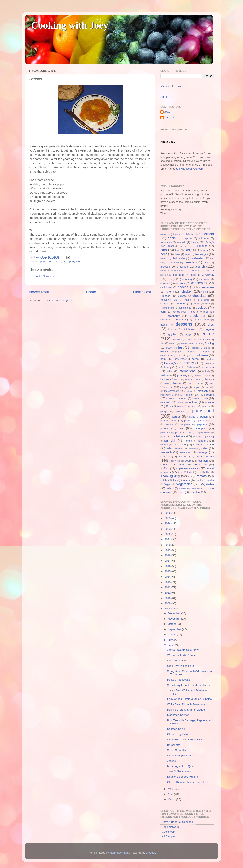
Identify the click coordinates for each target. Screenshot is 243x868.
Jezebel (172, 761)
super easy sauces (188, 468)
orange (210, 402)
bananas (202, 246)
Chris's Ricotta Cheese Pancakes (187, 782)
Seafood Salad (176, 729)
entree (208, 334)
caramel (165, 283)
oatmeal (165, 402)
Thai (208, 472)
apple (172, 238)
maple (196, 387)
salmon (192, 448)
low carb (200, 383)
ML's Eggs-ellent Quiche (182, 766)
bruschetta (194, 271)
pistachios (165, 432)
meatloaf (188, 391)
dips (65, 261)
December (174, 613)
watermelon (197, 488)
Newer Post (39, 292)
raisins (188, 441)
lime (189, 383)
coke (208, 304)
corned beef (179, 312)
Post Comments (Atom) (60, 300)
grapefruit (192, 352)
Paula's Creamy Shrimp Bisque (186, 710)
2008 (168, 609)
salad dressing (175, 448)
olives (181, 402)
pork (163, 436)
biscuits (164, 258)
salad (211, 445)
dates (208, 320)
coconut (181, 304)
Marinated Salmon (178, 715)
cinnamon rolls (169, 300)
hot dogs (182, 367)
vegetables (184, 484)
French (173, 343)
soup (188, 461)
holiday (189, 363)
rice (184, 445)
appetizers (45, 261)
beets (188, 254)
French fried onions (190, 343)
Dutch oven (190, 329)
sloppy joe (175, 461)
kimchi (177, 379)
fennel (188, 340)
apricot (57, 261)
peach (204, 417)
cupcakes (181, 320)
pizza (178, 432)
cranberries (207, 312)
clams (188, 300)
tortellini (165, 480)
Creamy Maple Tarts (179, 755)
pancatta (206, 406)
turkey (186, 480)
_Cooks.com (168, 832)
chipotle (182, 296)
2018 (168, 555)
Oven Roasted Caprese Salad (185, 739)
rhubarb (164, 445)
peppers (202, 424)
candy (171, 279)
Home (91, 292)
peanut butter (169, 420)
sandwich (166, 452)
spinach (203, 461)
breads (189, 262)
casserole (198, 283)
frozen (170, 348)
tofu (190, 476)
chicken (187, 291)
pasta (176, 416)
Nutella (195, 398)
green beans (167, 355)
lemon (177, 383)
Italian (165, 375)
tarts (190, 472)
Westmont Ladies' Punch (182, 655)
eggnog (209, 329)
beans (204, 250)
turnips (200, 480)
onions (193, 402)
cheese (183, 287)
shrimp (183, 456)
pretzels (197, 437)
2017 (168, 561)
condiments (185, 308)
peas (211, 421)
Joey (167, 112)
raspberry (202, 441)
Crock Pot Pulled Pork (181, 666)
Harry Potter (180, 359)
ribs (175, 445)
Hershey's (170, 363)
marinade (209, 387)
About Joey (168, 142)
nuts (206, 398)
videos (170, 488)
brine (207, 263)
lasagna (210, 379)
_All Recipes (168, 836)
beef (164, 254)
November (174, 619)
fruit (181, 347)
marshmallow (171, 391)
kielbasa (165, 379)
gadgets (196, 348)
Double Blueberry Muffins (182, 777)
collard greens (167, 308)
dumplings (173, 329)
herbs (195, 359)
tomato (202, 476)
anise (178, 234)
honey (168, 367)
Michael (169, 117)
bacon (195, 242)
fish (162, 343)
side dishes (205, 456)
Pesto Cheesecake (179, 680)
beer (177, 254)
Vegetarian (207, 484)
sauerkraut (185, 452)
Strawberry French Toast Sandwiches (190, 685)
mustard (183, 398)
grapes (205, 352)
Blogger (151, 853)
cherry (170, 292)
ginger (178, 352)
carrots (181, 283)
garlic (207, 348)
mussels (170, 398)
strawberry (200, 465)
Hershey (210, 359)
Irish (207, 371)
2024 (168, 523)
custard (197, 320)
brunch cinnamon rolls (172, 271)
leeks (167, 383)
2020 (168, 545)
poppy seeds (203, 432)
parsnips (180, 411)
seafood (165, 456)
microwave (166, 395)
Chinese (165, 296)
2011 (168, 593)
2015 (168, 571)
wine (181, 492)
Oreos (169, 406)
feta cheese (203, 340)
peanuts (189, 421)
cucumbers (166, 320)
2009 (168, 603)
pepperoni (185, 424)
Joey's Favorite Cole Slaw (183, 650)
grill (180, 355)
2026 (168, 513)
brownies (182, 267)
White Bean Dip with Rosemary (186, 704)
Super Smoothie (177, 750)
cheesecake (207, 287)
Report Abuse (171, 86)
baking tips (186, 246)
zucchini (195, 492)
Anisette (190, 234)
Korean (188, 379)
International (188, 371)
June (171, 645)
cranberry (174, 316)
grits (189, 355)
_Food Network (170, 827)
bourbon (175, 263)
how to (194, 367)
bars (164, 250)
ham (163, 359)
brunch (200, 266)
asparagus (166, 242)
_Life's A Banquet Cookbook (177, 822)
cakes (210, 274)
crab (193, 312)
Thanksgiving (170, 476)
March (172, 799)
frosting (209, 343)
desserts (184, 324)
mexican (203, 391)
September (175, 629)
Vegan (168, 484)
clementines (204, 300)
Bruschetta (174, 745)
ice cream (208, 367)
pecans (169, 424)
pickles (164, 429)
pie (181, 428)
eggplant (173, 334)
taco (180, 472)
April (171, 794)
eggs (188, 334)
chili (205, 292)
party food (75, 261)
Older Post (142, 292)
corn (163, 312)
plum (189, 432)
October (173, 624)
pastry (192, 417)
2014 (168, 577)
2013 (168, 582)
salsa (204, 448)
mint (177, 395)
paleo (180, 406)
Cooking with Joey (70, 25)
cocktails (165, 304)
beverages (201, 254)
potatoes (179, 436)
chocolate (199, 296)
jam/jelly (182, 376)
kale (208, 376)
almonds (165, 234)
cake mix (196, 275)
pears (201, 421)
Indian (170, 371)
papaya (164, 411)
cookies (201, 307)
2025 (168, 518)
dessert (164, 325)
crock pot (198, 316)
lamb (198, 379)
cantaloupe (205, 279)
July (171, 640)
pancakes (192, 406)
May (171, 789)
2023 (168, 529)
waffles (183, 488)
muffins (188, 395)
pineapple (200, 429)
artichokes (204, 238)
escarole (176, 340)
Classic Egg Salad (178, 734)
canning (187, 279)
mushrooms (207, 395)
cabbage (179, 275)
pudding (210, 437)
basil (177, 250)
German (165, 352)
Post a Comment (45, 276)
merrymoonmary (119, 853)
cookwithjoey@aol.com (189, 169)
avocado (181, 242)
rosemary (198, 445)
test (199, 472)
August (172, 634)
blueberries (197, 258)
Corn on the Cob (177, 661)
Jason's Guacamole (179, 771)
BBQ (188, 250)
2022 (168, 534)
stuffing (165, 468)
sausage (202, 452)
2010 (168, 598)
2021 (168, 539)
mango (184, 387)
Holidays (209, 363)
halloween (202, 355)
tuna (176, 480)
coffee (196, 304)
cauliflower (166, 287)
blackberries (179, 258)
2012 (168, 587)
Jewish (198, 376)
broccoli (165, 267)
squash (165, 465)
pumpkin (170, 440)
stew (182, 465)
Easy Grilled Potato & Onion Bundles (190, 699)
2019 (168, 550)
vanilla (210, 480)
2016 (168, 566)
